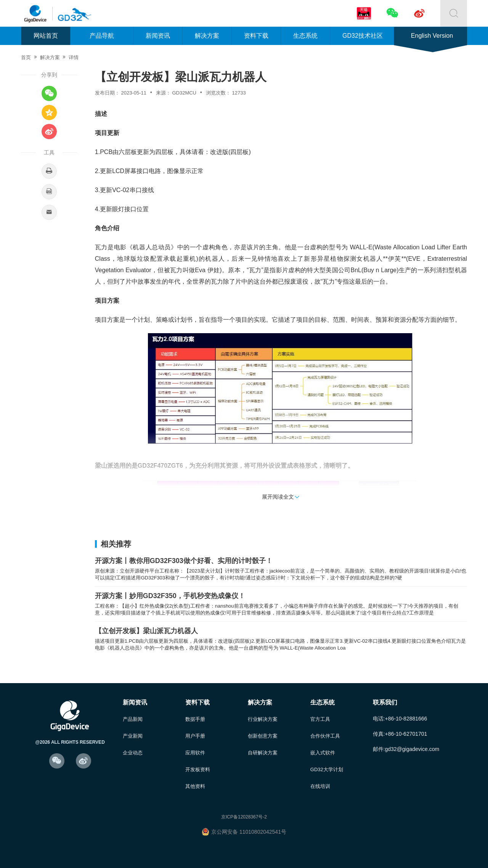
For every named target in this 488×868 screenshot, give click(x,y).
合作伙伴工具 (325, 736)
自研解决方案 (263, 753)
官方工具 (320, 719)
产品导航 (102, 36)
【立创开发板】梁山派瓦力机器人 (146, 631)
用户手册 (195, 736)
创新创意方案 (263, 736)
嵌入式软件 (323, 753)
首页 (26, 57)
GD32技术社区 (363, 36)
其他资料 (195, 786)
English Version (432, 36)
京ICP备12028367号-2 (244, 817)
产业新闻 (133, 736)
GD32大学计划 (327, 769)
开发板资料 (198, 769)
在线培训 (320, 786)
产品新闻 (133, 719)
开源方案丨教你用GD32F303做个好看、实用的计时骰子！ (184, 561)
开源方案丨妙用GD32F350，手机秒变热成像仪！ (170, 596)
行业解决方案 (263, 719)
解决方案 (207, 36)
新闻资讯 (158, 36)
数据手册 (195, 719)
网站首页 (46, 36)
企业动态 (133, 753)
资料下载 (256, 36)
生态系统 (305, 36)
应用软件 (195, 753)
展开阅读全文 (281, 497)
